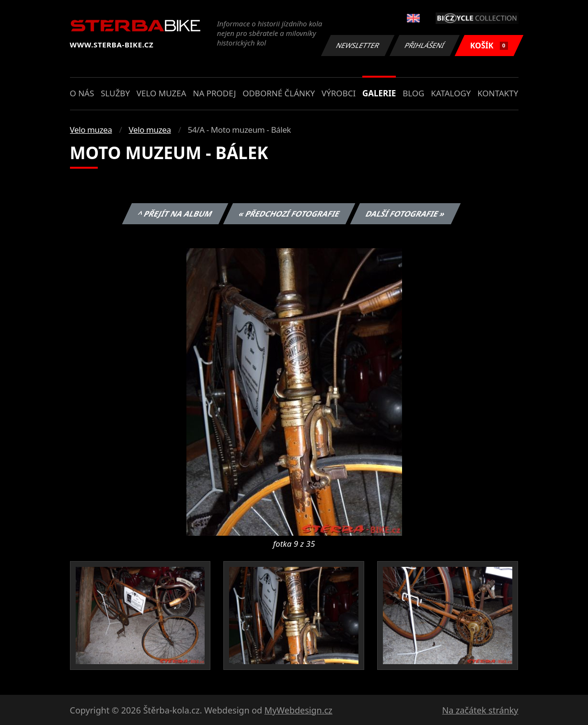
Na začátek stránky (480, 710)
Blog (413, 93)
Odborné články (279, 93)
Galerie (379, 93)
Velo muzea (161, 93)
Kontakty (498, 93)
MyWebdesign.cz (299, 710)
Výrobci (339, 93)
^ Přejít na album (175, 214)
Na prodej (214, 93)
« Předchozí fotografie (289, 214)
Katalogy (451, 93)
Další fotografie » (406, 214)
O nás (82, 93)
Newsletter (358, 45)
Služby (115, 93)
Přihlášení (425, 45)
